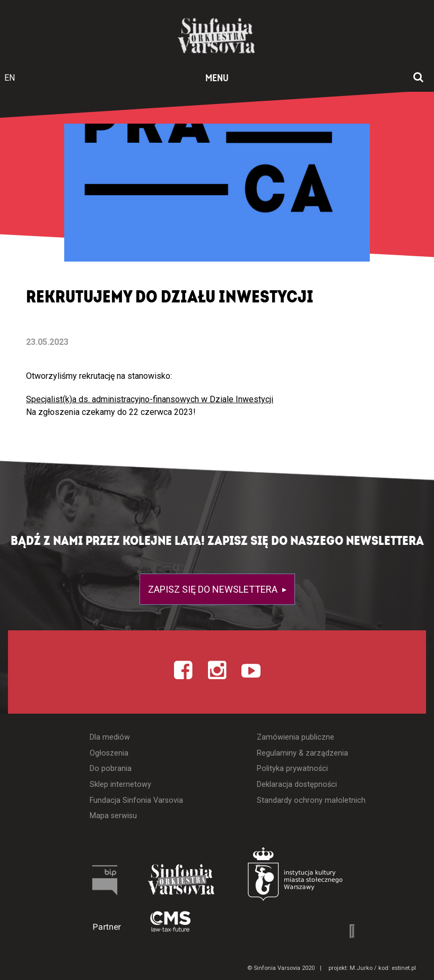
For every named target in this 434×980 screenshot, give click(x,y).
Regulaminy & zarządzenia (302, 753)
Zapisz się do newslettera (214, 589)
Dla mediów (110, 737)
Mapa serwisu (113, 816)
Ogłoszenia (109, 753)
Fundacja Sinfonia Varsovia (136, 800)
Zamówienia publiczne (296, 737)
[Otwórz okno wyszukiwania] (418, 78)
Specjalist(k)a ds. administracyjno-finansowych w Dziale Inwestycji (150, 399)
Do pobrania (111, 769)
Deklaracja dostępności (297, 784)
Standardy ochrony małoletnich (311, 800)
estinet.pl (404, 968)
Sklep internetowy (120, 784)
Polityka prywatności (292, 769)
